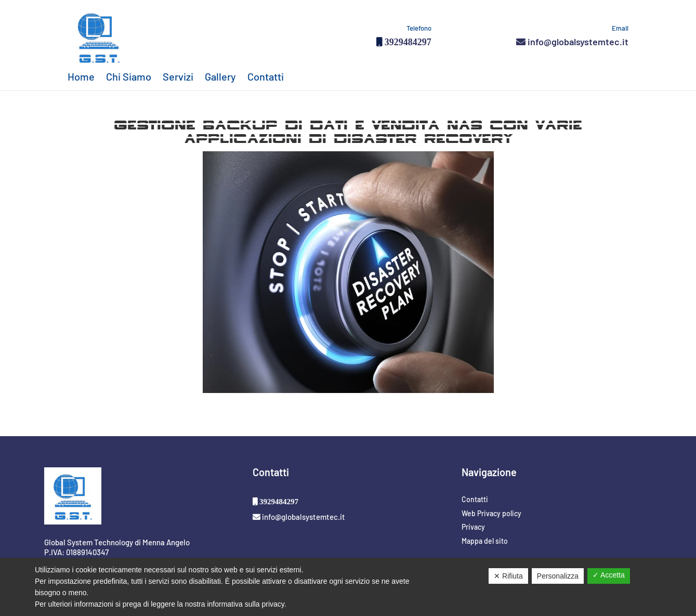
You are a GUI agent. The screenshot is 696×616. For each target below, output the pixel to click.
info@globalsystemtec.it (572, 42)
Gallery (220, 78)
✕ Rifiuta (508, 576)
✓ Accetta (609, 575)
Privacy (473, 527)
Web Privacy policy (491, 513)
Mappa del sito (485, 541)
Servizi (178, 78)
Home (81, 78)
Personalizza (558, 576)
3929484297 (407, 42)
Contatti (266, 78)
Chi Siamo (129, 78)
